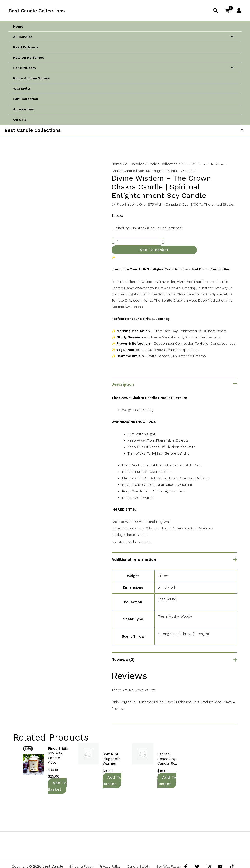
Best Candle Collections (37, 11)
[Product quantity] (138, 244)
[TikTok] (227, 853)
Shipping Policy (86, 853)
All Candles (134, 167)
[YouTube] (217, 853)
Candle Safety (137, 853)
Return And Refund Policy (126, 859)
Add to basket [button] (57, 774)
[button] (216, 11)
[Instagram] (206, 853)
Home (116, 167)
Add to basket (154, 252)
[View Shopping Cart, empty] (227, 10)
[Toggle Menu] (231, 37)
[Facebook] (186, 853)
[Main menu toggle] (242, 132)
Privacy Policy (111, 853)
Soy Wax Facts (163, 853)
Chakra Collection (161, 167)
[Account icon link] (239, 11)
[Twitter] (196, 853)
